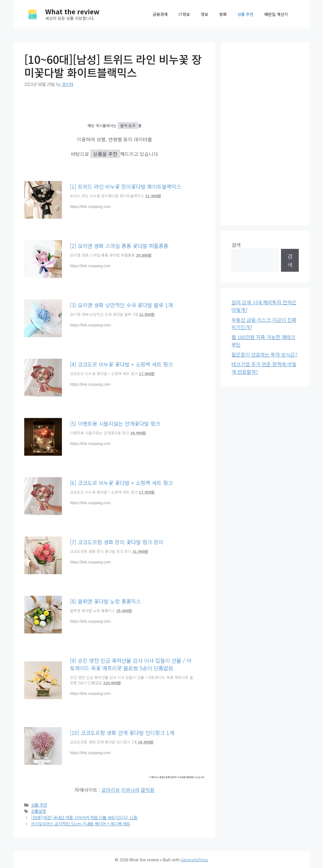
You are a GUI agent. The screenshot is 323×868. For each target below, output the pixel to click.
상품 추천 (245, 14)
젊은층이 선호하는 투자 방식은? (264, 354)
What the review (72, 11)
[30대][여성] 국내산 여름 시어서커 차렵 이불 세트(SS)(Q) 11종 (84, 818)
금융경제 (160, 14)
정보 (205, 14)
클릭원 (148, 790)
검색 (236, 245)
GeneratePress (195, 860)
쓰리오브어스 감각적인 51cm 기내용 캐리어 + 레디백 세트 (81, 824)
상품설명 (38, 811)
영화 (223, 14)
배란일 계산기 (276, 14)
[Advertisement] (265, 134)
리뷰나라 (130, 790)
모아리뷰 (111, 790)
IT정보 (184, 14)
